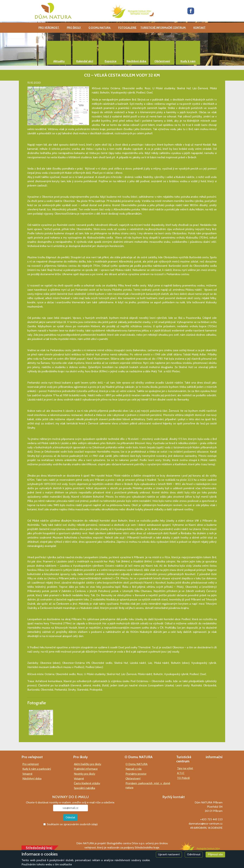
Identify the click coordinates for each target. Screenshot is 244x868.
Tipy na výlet (185, 768)
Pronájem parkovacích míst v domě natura (148, 785)
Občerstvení (162, 61)
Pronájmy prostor (136, 774)
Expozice (111, 61)
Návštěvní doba (136, 61)
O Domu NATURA (137, 764)
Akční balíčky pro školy (88, 764)
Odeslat (70, 817)
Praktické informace (86, 769)
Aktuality (59, 61)
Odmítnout (194, 854)
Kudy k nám (188, 61)
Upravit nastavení (169, 854)
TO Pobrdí (183, 778)
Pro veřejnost (31, 764)
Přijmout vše (215, 854)
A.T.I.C (181, 773)
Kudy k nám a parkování (37, 769)
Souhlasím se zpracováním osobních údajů (72, 824)
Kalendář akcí (85, 61)
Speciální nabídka (84, 788)
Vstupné (27, 774)
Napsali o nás (134, 769)
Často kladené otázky (87, 783)
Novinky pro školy (85, 774)
